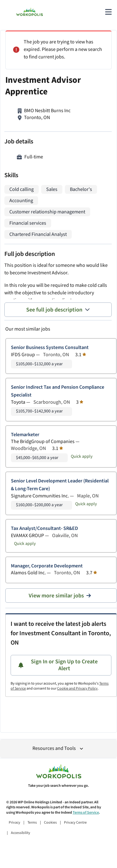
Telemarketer (25, 435)
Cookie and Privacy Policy (77, 688)
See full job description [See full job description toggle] (58, 310)
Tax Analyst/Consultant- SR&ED (44, 529)
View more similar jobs (61, 596)
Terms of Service (86, 813)
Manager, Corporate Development (47, 566)
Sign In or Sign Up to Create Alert (58, 665)
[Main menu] (108, 12)
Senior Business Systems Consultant (50, 348)
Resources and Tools (58, 748)
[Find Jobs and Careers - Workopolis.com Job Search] (29, 12)
